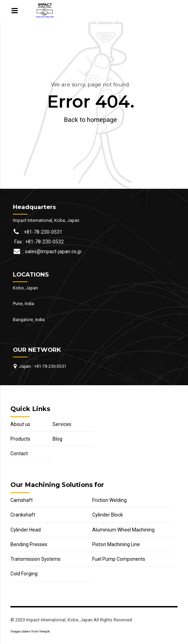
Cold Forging (24, 574)
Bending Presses (29, 544)
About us (20, 424)
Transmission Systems (36, 559)
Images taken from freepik (30, 631)
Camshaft (22, 500)
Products (20, 439)
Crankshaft (23, 515)
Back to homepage (91, 120)
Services (62, 424)
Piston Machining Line (116, 544)
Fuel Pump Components (119, 559)
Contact (19, 453)
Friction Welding (109, 500)
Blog (57, 439)
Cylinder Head (26, 530)
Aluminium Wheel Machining (123, 530)
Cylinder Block (108, 515)
